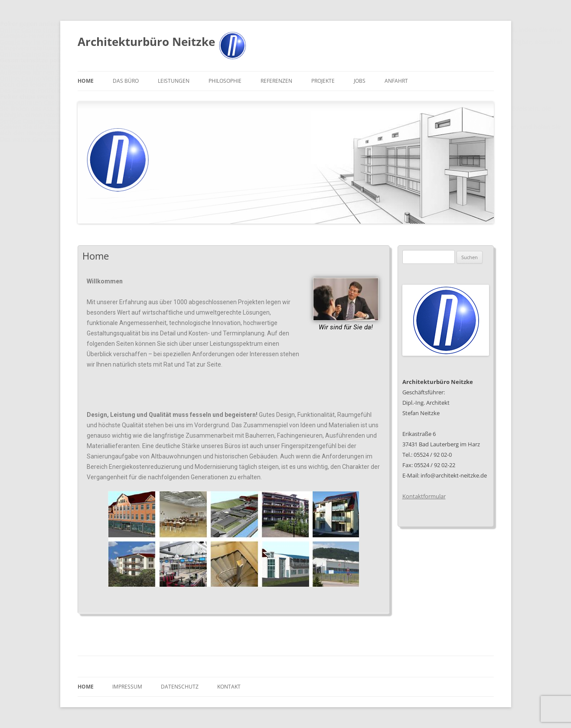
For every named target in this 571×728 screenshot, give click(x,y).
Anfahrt (396, 81)
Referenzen (276, 81)
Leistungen (174, 81)
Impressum (127, 687)
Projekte (323, 81)
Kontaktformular (424, 496)
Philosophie (225, 81)
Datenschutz (180, 687)
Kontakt (229, 687)
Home (86, 81)
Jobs (360, 81)
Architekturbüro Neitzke (146, 42)
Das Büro (126, 81)
